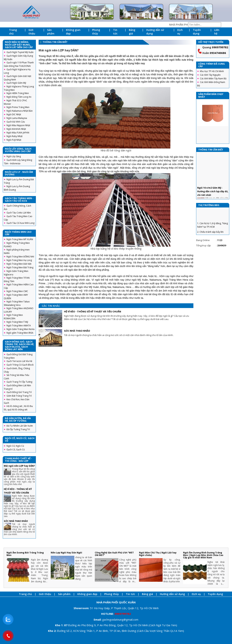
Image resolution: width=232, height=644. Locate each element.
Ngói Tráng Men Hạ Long (19, 260)
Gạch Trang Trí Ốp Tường (19, 382)
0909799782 (220, 47)
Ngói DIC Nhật (14, 114)
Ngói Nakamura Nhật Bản (20, 111)
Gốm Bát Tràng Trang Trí (19, 396)
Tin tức (115, 32)
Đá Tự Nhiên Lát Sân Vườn (20, 426)
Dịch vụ (180, 32)
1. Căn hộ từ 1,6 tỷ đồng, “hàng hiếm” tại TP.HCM (213, 230)
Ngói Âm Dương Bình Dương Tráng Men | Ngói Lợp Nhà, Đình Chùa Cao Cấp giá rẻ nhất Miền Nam (203, 555)
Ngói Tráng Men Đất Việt (19, 264)
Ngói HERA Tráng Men (18, 93)
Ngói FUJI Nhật (14, 140)
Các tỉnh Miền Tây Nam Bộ (213, 79)
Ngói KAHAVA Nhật (16, 129)
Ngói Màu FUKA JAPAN (18, 133)
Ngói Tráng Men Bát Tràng (20, 267)
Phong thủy (96, 32)
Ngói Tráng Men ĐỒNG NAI (20, 257)
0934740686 (218, 53)
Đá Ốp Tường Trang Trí (18, 429)
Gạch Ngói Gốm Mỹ (16, 83)
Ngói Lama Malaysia (17, 118)
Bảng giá (132, 32)
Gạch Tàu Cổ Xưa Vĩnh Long (20, 223)
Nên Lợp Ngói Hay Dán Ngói (66, 553)
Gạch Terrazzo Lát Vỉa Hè (19, 361)
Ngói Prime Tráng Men (18, 107)
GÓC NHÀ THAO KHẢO (16, 521)
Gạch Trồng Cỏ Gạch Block (20, 365)
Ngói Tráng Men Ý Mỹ (17, 322)
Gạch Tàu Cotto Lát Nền (19, 213)
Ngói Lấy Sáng (14, 156)
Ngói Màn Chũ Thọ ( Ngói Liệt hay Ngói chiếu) (158, 554)
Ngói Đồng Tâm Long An (19, 97)
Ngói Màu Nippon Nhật (18, 125)
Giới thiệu (32, 32)
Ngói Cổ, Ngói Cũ (15, 446)
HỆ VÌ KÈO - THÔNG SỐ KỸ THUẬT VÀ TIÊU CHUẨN (93, 311)
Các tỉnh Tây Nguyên (210, 75)
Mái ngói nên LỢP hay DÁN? (19, 466)
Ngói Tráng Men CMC (17, 291)
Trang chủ (13, 32)
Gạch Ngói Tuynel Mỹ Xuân (20, 52)
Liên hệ (217, 32)
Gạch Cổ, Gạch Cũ (16, 450)
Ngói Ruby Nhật (14, 136)
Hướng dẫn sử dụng (155, 32)
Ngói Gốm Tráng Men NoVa (20, 329)
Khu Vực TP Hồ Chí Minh (212, 71)
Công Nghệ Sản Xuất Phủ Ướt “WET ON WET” (114, 554)
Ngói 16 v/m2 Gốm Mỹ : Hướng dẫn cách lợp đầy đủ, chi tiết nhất (213, 196)
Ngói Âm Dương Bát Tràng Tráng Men (25, 554)
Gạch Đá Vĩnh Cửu (16, 122)
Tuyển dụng (197, 32)
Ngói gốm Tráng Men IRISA (20, 333)
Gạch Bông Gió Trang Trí (19, 392)
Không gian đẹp (73, 32)
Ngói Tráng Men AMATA (19, 326)
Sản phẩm (51, 32)
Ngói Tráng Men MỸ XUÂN (20, 239)
